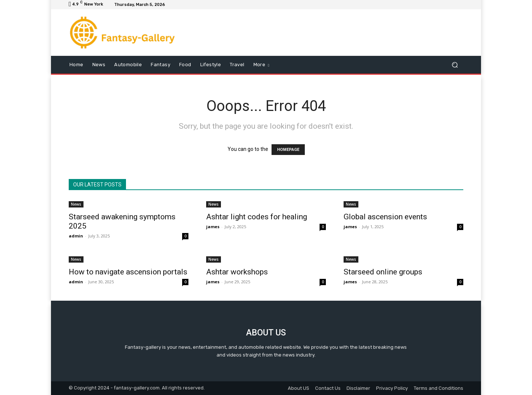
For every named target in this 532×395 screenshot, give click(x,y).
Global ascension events (385, 217)
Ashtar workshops (237, 272)
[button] (455, 65)
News (76, 204)
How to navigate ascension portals (128, 272)
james (213, 227)
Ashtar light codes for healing (257, 217)
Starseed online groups (383, 272)
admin (76, 236)
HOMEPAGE (288, 150)
